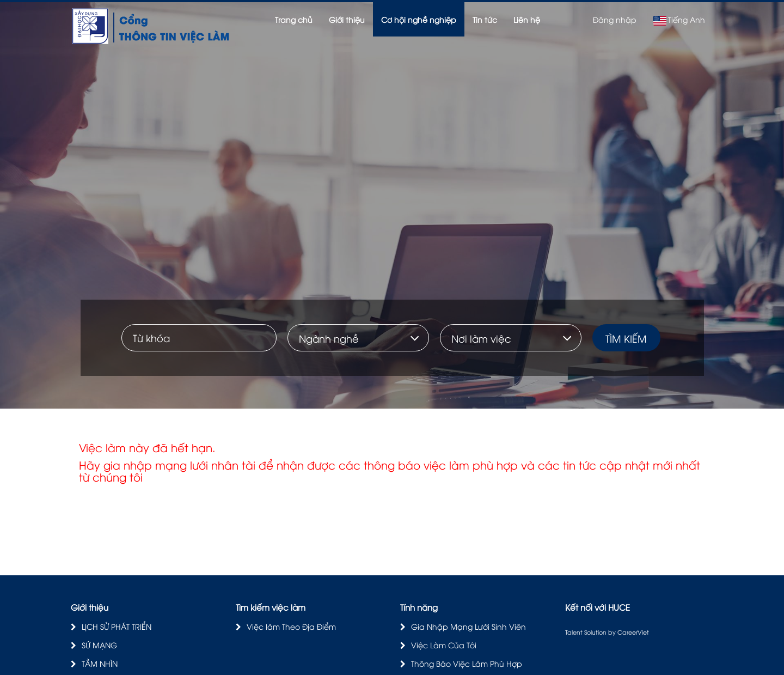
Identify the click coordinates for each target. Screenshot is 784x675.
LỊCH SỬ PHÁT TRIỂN (117, 626)
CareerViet (633, 632)
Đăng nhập (615, 19)
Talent (575, 632)
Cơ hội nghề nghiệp (419, 19)
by (613, 632)
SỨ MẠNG (99, 645)
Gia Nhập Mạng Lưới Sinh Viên (468, 626)
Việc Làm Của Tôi (444, 645)
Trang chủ (294, 19)
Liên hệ (527, 19)
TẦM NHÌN (100, 663)
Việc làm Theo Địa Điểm (291, 626)
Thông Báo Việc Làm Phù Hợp (467, 663)
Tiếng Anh (679, 20)
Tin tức (485, 19)
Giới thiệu (347, 19)
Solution (596, 632)
